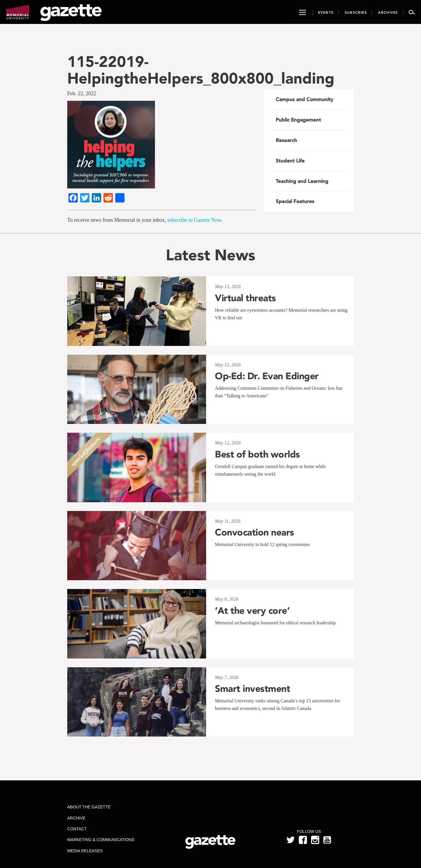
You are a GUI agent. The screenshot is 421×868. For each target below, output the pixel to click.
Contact (77, 829)
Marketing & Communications (101, 840)
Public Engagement (298, 120)
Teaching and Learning (302, 181)
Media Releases (85, 851)
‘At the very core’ (252, 611)
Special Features (295, 201)
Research (286, 140)
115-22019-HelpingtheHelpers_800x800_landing (201, 70)
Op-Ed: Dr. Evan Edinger (267, 376)
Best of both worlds (257, 454)
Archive (76, 818)
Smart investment (252, 689)
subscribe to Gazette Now (194, 220)
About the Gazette (89, 807)
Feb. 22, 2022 (82, 93)
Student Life (290, 161)
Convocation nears (255, 532)
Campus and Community (304, 99)
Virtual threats (245, 298)
